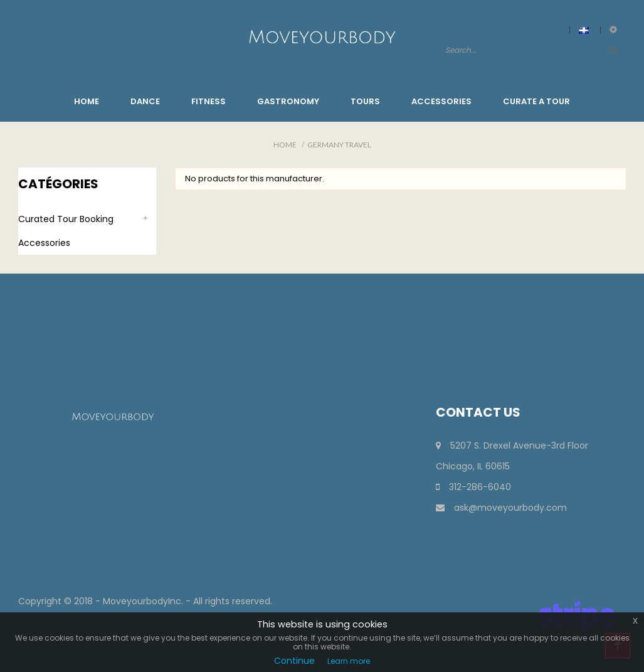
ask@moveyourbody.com (501, 508)
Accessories (44, 243)
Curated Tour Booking (66, 219)
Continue (294, 661)
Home (285, 145)
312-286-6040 (473, 487)
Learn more (349, 661)
